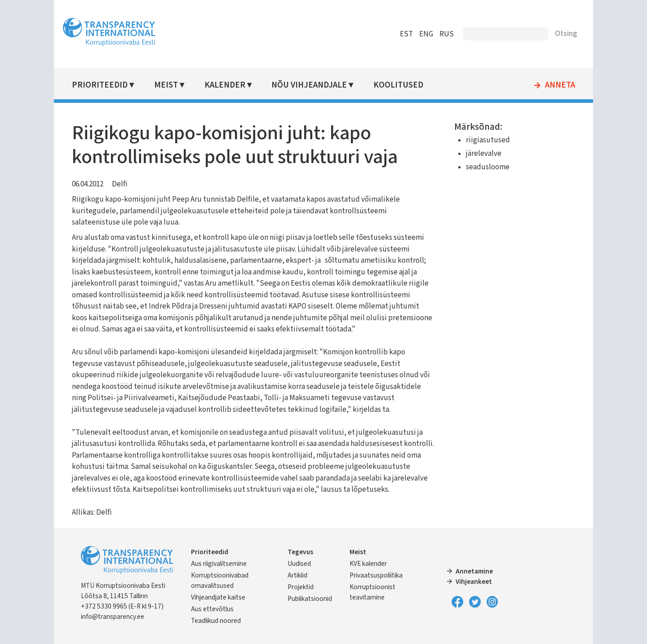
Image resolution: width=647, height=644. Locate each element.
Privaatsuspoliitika (376, 575)
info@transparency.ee (113, 617)
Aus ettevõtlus (212, 609)
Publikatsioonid (310, 599)
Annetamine (474, 571)
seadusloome (488, 167)
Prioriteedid (100, 85)
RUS (447, 34)
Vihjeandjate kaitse (218, 597)
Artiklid (297, 575)
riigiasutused (488, 140)
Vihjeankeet (474, 582)
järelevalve (484, 154)
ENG (426, 34)
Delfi (120, 184)
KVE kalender (368, 564)
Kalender (225, 85)
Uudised (299, 564)
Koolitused (398, 85)
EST (406, 34)
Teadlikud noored (216, 621)
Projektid (301, 587)
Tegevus (300, 552)
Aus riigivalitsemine (219, 564)
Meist (166, 85)
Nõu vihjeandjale (309, 85)
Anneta (560, 85)
